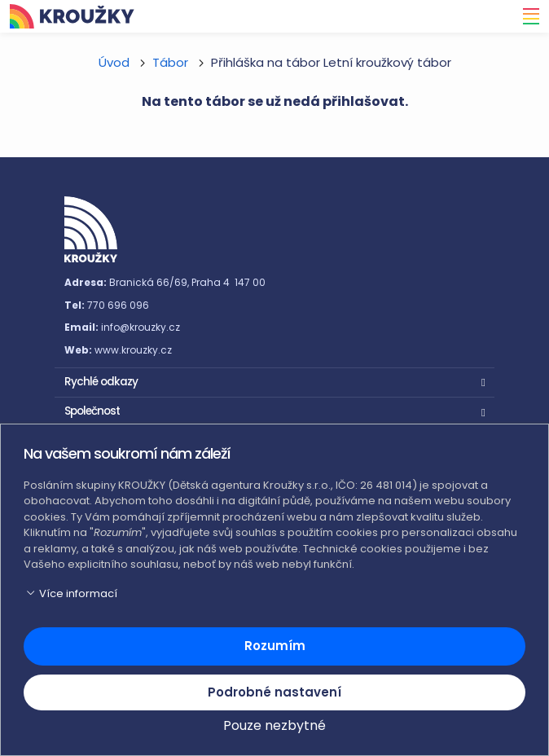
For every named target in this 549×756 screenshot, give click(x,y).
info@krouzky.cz (141, 327)
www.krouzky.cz (133, 350)
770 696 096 (118, 305)
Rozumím (275, 646)
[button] (274, 380)
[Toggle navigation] (526, 16)
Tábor (170, 62)
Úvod (114, 62)
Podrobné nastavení (274, 692)
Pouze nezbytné (274, 725)
